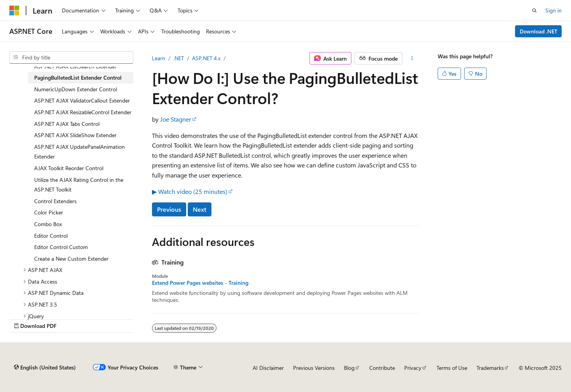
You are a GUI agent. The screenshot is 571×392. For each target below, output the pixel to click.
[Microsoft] (14, 10)
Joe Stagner (176, 119)
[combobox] (71, 57)
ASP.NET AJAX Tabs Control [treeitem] (67, 124)
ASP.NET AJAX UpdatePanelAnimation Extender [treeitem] (79, 152)
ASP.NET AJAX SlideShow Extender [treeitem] (75, 135)
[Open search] (534, 10)
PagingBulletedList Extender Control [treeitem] (78, 78)
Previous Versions (314, 368)
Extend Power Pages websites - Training (200, 283)
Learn (159, 58)
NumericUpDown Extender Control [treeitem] (76, 89)
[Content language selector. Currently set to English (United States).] (45, 368)
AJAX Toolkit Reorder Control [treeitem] (69, 168)
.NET (179, 58)
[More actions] (412, 58)
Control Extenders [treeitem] (55, 201)
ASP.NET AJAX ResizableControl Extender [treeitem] (83, 112)
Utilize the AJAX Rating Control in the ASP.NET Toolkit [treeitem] (79, 185)
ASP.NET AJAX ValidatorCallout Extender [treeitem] (82, 100)
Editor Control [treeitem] (51, 236)
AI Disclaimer (268, 368)
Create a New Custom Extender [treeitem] (71, 259)
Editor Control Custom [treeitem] (61, 247)
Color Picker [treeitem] (49, 212)
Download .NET (539, 31)
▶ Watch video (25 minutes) (190, 191)
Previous (169, 209)
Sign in (554, 10)
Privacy (413, 368)
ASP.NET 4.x (206, 58)
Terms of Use (452, 368)
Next (200, 209)
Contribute (382, 368)
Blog (349, 368)
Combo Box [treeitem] (48, 224)
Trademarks (490, 368)
